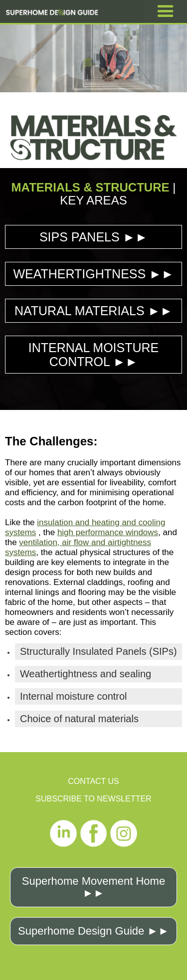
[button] (166, 11)
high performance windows (108, 532)
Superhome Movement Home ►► (93, 887)
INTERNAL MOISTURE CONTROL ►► (94, 355)
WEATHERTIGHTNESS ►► (93, 274)
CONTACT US (93, 781)
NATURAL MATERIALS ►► (93, 311)
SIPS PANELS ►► (93, 237)
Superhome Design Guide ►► (93, 931)
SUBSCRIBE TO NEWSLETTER (93, 799)
